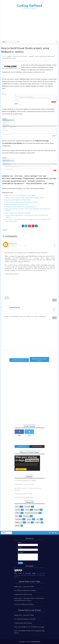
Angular (37, 510)
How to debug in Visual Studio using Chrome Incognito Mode (24, 198)
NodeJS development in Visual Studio (17, 204)
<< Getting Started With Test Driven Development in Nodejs (19, 360)
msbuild (31, 56)
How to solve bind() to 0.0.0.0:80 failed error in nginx (29, 627)
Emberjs (18, 526)
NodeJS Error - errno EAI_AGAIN (24, 484)
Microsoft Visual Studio (20, 56)
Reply (54, 300)
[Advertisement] (30, 25)
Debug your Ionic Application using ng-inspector (21, 207)
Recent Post (22, 446)
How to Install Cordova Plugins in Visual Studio (20, 195)
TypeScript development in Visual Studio (18, 200)
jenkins (10, 56)
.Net (38, 519)
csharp (27, 510)
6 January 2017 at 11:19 (16, 310)
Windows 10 (19, 522)
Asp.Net (18, 510)
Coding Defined (29, 6)
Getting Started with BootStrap (23, 494)
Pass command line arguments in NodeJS (18, 213)
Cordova (38, 522)
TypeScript (18, 519)
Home (4, 56)
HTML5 (18, 513)
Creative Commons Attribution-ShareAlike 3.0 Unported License (29, 575)
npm (29, 522)
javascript (27, 507)
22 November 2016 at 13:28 (18, 246)
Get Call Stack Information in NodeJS (25, 481)
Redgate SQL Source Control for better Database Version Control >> (39, 359)
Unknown (13, 244)
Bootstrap (26, 516)
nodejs (17, 507)
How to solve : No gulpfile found (24, 498)
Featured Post (37, 446)
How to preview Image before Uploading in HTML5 (21, 202)
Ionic (17, 516)
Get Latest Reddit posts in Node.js (24, 604)
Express (29, 519)
